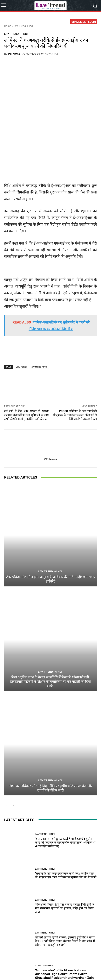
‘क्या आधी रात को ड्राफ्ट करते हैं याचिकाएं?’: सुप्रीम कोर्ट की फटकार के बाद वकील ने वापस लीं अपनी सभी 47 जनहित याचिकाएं (65, 798)
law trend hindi (39, 322)
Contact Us (85, 963)
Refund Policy (67, 963)
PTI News (14, 54)
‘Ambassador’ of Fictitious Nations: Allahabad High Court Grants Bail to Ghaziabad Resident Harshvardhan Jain (64, 930)
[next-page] (13, 761)
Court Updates (44, 921)
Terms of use (48, 963)
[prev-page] (7, 761)
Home (8, 26)
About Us (12, 963)
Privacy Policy (29, 963)
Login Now (42, 968)
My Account (58, 968)
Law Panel (21, 322)
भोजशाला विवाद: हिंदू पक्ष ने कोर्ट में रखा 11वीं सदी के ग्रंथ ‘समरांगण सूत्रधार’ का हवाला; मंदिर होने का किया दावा (65, 864)
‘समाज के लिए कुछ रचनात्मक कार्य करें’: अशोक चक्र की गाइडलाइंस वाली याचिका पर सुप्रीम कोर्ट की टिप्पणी (66, 831)
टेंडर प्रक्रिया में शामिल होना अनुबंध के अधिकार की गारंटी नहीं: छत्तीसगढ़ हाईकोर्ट (50, 535)
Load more (50, 948)
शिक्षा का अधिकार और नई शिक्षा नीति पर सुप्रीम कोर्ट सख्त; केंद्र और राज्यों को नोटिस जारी (50, 744)
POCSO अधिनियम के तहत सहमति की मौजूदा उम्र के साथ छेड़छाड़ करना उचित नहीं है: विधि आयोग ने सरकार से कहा (75, 371)
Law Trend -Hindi (24, 26)
